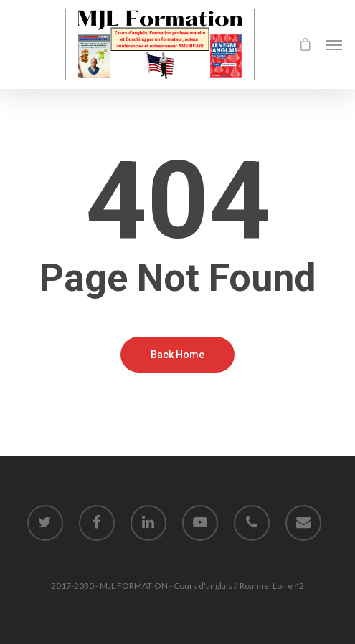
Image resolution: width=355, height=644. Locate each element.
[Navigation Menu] (334, 44)
